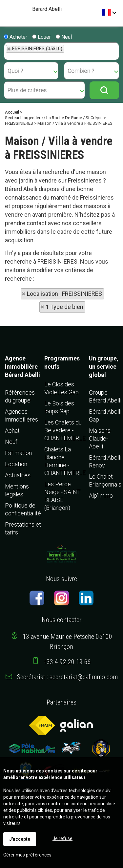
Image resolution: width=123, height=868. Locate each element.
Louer (41, 37)
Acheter (16, 37)
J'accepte (20, 839)
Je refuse (62, 838)
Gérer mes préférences (27, 855)
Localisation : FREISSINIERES (64, 294)
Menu (7, 10)
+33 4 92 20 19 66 (67, 662)
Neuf (64, 37)
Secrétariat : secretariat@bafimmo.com (67, 677)
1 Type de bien (64, 307)
